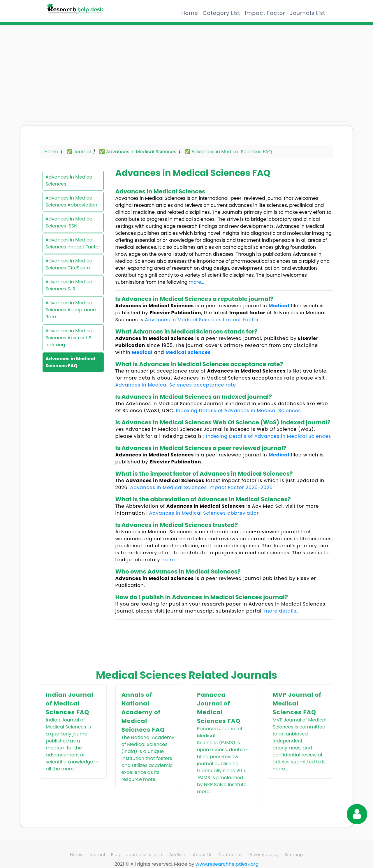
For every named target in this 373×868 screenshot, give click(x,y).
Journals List (308, 13)
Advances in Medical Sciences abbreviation (205, 513)
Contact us (230, 855)
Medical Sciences (188, 352)
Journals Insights (145, 855)
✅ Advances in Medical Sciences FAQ (228, 152)
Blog (116, 855)
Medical (279, 306)
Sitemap (294, 855)
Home (190, 13)
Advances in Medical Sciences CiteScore (70, 264)
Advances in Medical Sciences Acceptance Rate (71, 310)
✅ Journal (79, 152)
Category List (221, 13)
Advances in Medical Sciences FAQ (70, 362)
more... (197, 282)
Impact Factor (265, 13)
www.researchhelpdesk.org (227, 864)
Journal (97, 855)
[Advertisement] (76, 76)
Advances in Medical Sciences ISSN (70, 222)
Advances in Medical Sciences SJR (70, 285)
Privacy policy (264, 855)
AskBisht (178, 855)
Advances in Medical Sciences (70, 180)
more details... (282, 611)
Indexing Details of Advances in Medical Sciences (239, 411)
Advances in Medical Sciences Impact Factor (73, 243)
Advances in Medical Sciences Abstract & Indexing (70, 338)
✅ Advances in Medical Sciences (138, 152)
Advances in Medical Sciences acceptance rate (176, 385)
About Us (203, 855)
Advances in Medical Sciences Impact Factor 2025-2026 (202, 487)
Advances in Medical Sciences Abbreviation (71, 201)
